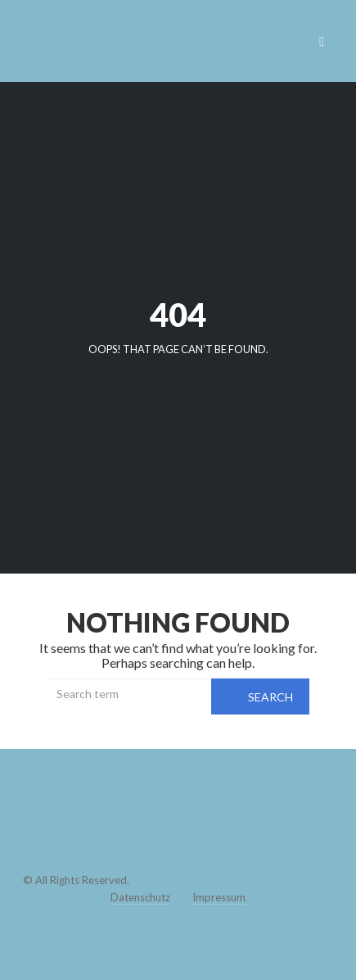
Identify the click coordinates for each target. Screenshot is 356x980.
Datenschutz (140, 897)
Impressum (219, 897)
